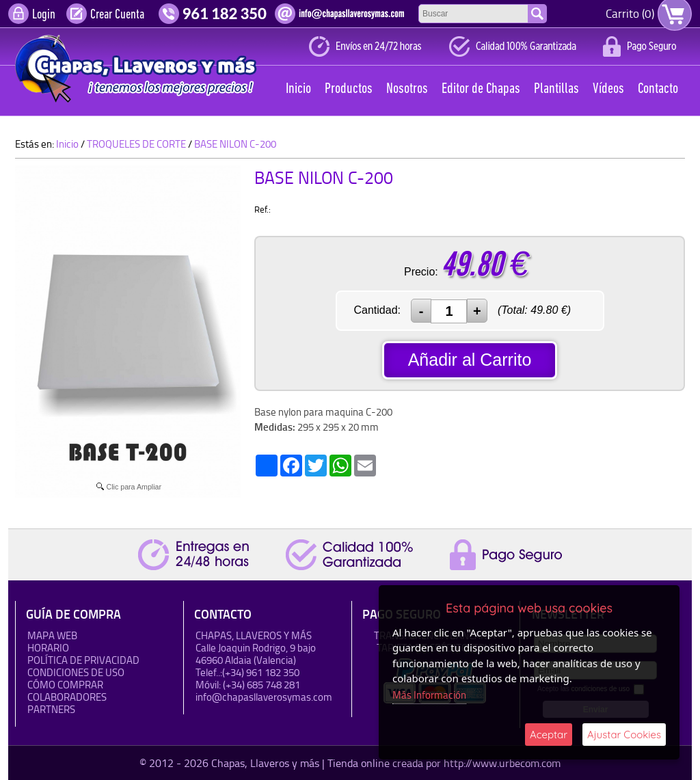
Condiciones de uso (76, 672)
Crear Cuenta (117, 15)
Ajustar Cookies (624, 735)
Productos (349, 89)
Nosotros (407, 89)
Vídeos (608, 89)
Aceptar (549, 735)
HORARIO (48, 648)
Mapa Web (52, 635)
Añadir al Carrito (470, 360)
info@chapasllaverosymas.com (264, 697)
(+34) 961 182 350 (261, 672)
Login (44, 15)
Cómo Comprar (65, 685)
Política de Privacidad (83, 660)
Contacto (658, 89)
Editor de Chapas (481, 89)
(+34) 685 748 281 (261, 685)
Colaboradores (67, 697)
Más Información (429, 695)
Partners (51, 709)
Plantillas (556, 89)
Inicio (298, 89)
